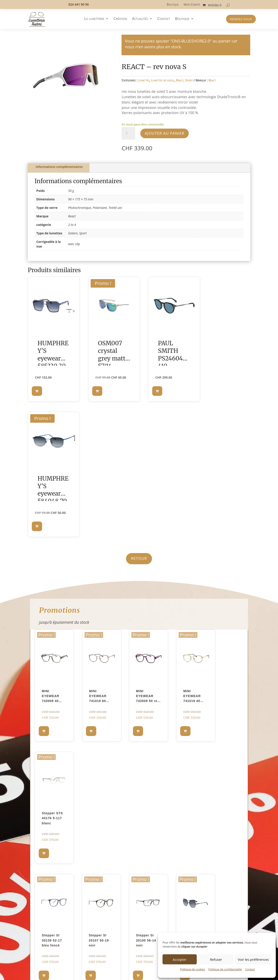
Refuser (216, 959)
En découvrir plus (139, 752)
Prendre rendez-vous (221, 806)
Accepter (180, 959)
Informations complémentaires (59, 167)
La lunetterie (94, 19)
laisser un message (179, 829)
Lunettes (144, 80)
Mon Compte (192, 5)
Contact (250, 969)
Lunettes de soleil (163, 80)
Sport (189, 80)
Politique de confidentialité (225, 969)
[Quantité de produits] (128, 133)
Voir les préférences (253, 959)
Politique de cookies (192, 969)
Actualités (140, 19)
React (180, 80)
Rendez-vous (241, 19)
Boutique (173, 5)
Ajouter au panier (165, 133)
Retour (139, 423)
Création (120, 19)
